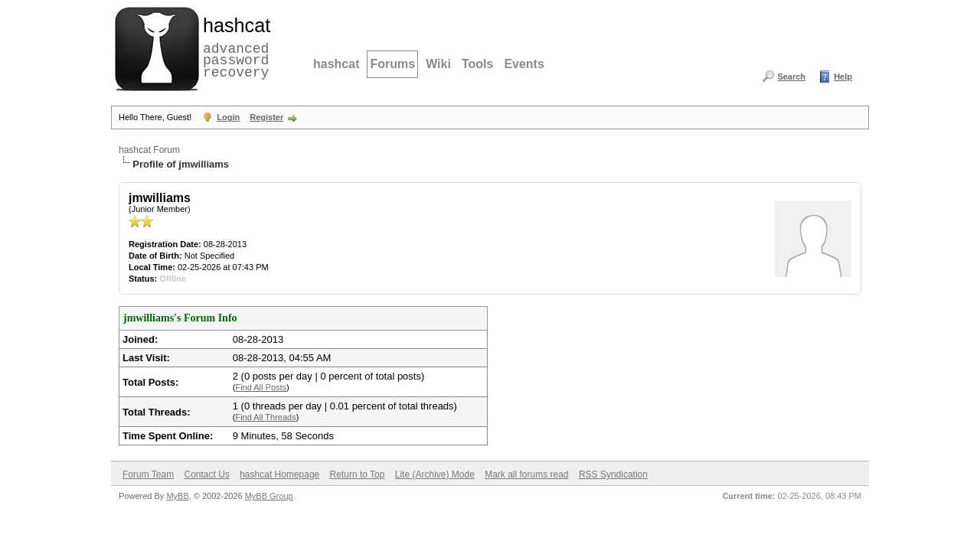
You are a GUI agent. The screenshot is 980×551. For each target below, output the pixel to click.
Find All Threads (265, 417)
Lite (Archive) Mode (435, 474)
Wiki (438, 64)
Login (228, 117)
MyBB (177, 496)
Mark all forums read (526, 474)
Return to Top (358, 474)
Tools (477, 64)
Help (843, 77)
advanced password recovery (234, 47)
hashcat (336, 64)
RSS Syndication (613, 474)
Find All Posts (261, 387)
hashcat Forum (149, 150)
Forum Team (148, 474)
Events (524, 64)
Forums (392, 64)
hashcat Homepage (279, 474)
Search (791, 77)
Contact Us (206, 474)
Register (266, 117)
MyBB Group (269, 496)
